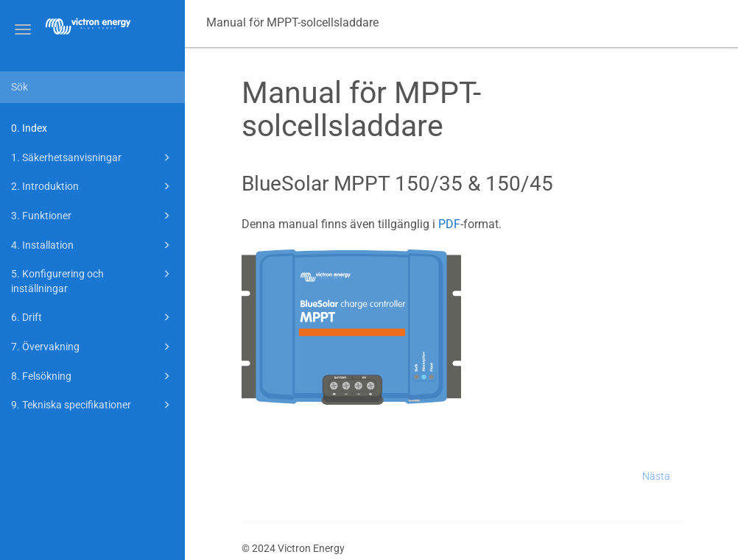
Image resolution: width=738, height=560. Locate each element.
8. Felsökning (93, 376)
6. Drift (93, 317)
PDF (449, 224)
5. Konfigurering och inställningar (93, 280)
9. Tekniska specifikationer (93, 405)
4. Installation (93, 245)
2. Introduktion (93, 186)
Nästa (656, 476)
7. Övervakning (93, 347)
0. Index (29, 128)
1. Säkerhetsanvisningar (93, 157)
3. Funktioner (93, 216)
